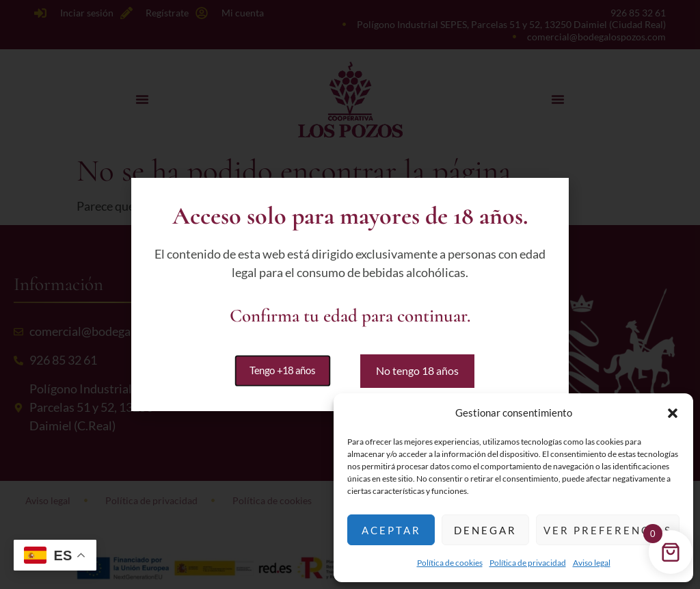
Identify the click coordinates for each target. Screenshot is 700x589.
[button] (673, 413)
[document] (350, 294)
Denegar (485, 530)
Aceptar (391, 530)
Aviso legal (592, 563)
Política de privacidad (528, 563)
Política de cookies (450, 563)
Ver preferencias (608, 530)
